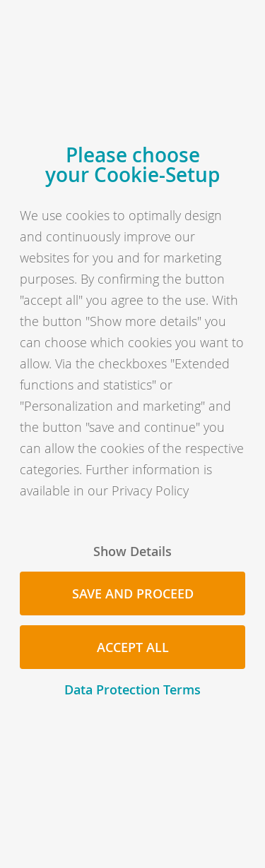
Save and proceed (133, 593)
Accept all (133, 647)
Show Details (132, 551)
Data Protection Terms (132, 689)
